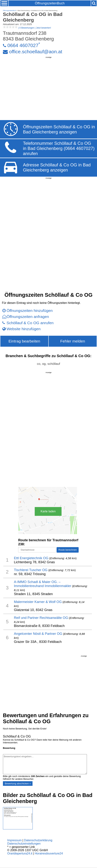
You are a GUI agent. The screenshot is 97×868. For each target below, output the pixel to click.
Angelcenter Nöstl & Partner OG (38, 634)
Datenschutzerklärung (38, 840)
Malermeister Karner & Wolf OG (38, 602)
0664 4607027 (23, 45)
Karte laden (48, 511)
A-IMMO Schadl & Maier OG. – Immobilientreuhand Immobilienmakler (43, 584)
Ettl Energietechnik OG (31, 558)
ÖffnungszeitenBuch (50, 3)
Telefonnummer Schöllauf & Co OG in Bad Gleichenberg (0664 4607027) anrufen (59, 148)
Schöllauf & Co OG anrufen (30, 323)
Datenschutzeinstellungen (24, 844)
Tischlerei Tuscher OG (31, 570)
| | (27, 28)
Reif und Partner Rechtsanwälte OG (41, 618)
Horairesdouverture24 (49, 853)
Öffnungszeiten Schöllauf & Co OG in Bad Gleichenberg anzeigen (59, 129)
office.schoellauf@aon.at (36, 52)
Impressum (15, 840)
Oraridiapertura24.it (20, 853)
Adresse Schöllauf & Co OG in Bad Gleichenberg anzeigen (57, 167)
